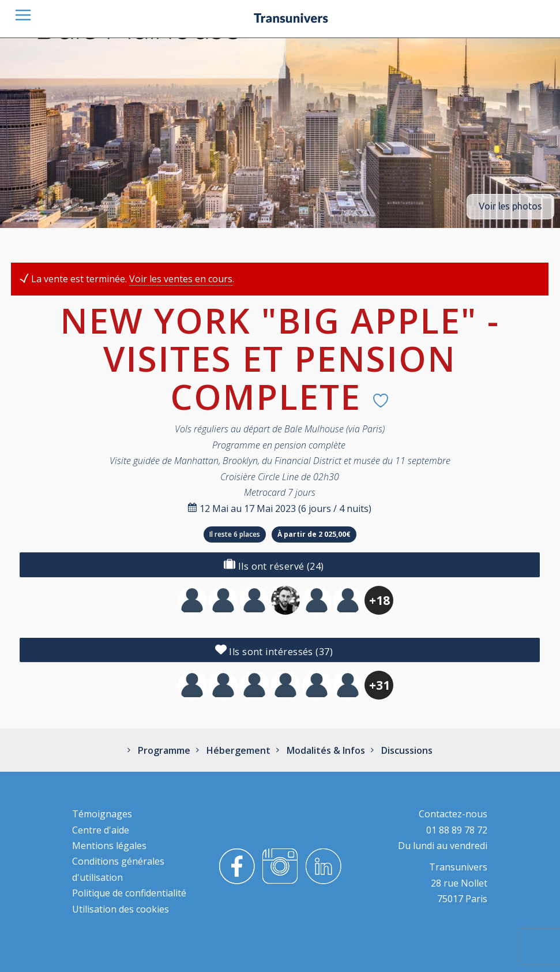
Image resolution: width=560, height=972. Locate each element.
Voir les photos (510, 206)
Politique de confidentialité (129, 893)
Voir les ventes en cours (181, 279)
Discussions (406, 750)
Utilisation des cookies (121, 909)
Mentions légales (109, 846)
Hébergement (237, 750)
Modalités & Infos (325, 750)
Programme (163, 750)
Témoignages (102, 814)
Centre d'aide (101, 830)
